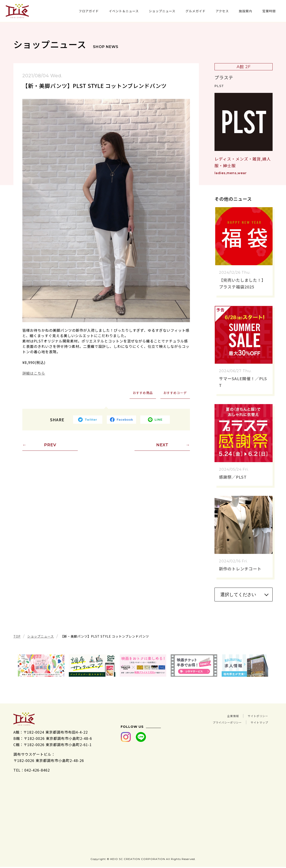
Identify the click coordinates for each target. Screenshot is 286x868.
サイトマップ (257, 722)
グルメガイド (196, 11)
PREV (50, 446)
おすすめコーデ (175, 393)
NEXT (162, 446)
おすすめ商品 (142, 393)
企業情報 (224, 716)
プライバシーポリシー (216, 722)
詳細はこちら (34, 373)
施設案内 (246, 11)
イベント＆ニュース (124, 11)
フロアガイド (89, 11)
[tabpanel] (41, 666)
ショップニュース (162, 11)
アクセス (222, 11)
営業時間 (269, 11)
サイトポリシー (255, 716)
